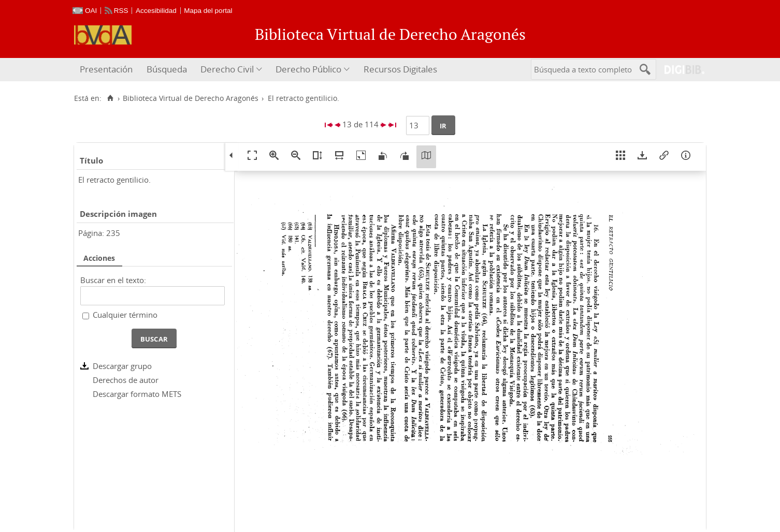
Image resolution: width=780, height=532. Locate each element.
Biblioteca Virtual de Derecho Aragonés (191, 98)
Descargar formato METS (137, 394)
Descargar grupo (122, 366)
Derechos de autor (126, 380)
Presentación (106, 69)
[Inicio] (110, 98)
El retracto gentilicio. (114, 180)
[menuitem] (107, 70)
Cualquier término (125, 315)
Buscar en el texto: (113, 280)
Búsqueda (167, 69)
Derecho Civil (227, 69)
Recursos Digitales (400, 69)
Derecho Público (308, 69)
